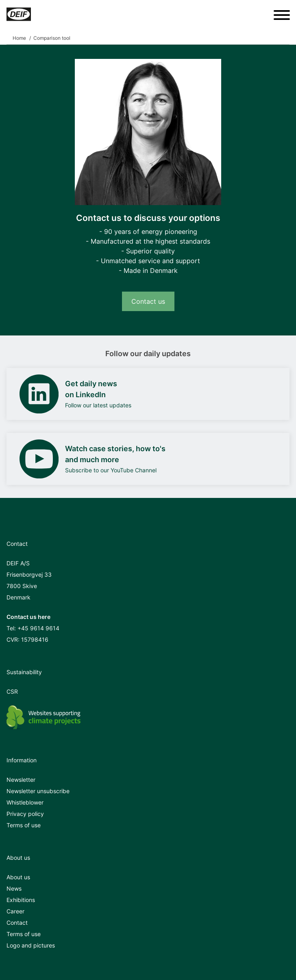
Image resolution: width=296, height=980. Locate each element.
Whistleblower (25, 802)
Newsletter (21, 780)
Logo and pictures (31, 945)
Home (19, 38)
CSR (12, 691)
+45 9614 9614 (38, 628)
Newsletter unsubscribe (38, 791)
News (14, 888)
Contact (17, 923)
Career (15, 911)
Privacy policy (25, 814)
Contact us (148, 301)
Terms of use (24, 825)
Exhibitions (21, 900)
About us (18, 877)
